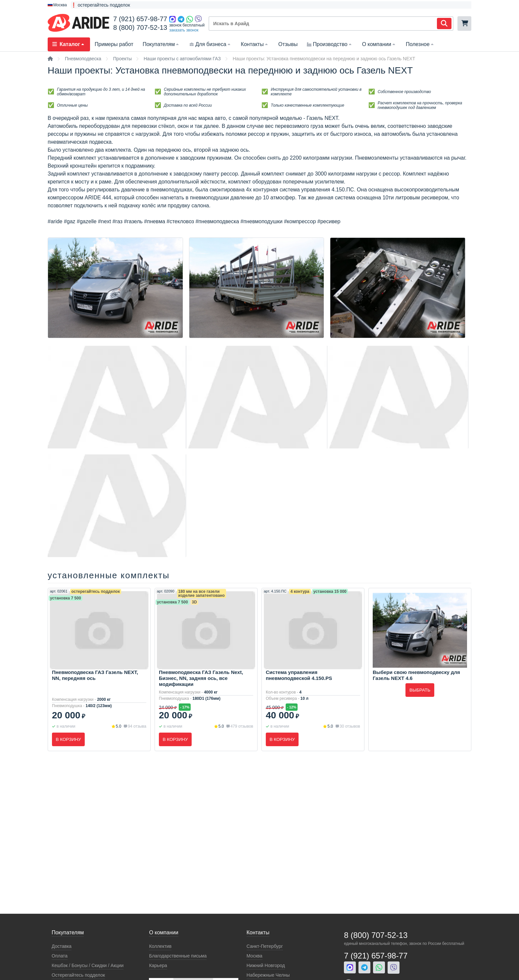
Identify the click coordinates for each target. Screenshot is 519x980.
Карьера (158, 965)
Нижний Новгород (266, 965)
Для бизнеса (210, 44)
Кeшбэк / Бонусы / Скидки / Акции (88, 965)
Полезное (420, 44)
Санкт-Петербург (265, 946)
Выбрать (420, 690)
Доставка (62, 946)
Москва (255, 956)
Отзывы (288, 44)
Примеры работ (114, 44)
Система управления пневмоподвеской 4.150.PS (299, 675)
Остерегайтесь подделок (78, 975)
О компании (379, 44)
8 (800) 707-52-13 (140, 27)
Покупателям (161, 44)
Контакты (255, 44)
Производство (330, 44)
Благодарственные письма (178, 956)
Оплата (60, 956)
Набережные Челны (268, 975)
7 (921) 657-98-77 (140, 19)
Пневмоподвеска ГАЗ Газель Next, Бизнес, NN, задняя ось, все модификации (201, 678)
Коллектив (160, 946)
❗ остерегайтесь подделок (100, 5)
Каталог (69, 44)
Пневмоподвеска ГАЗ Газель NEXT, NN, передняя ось (95, 675)
